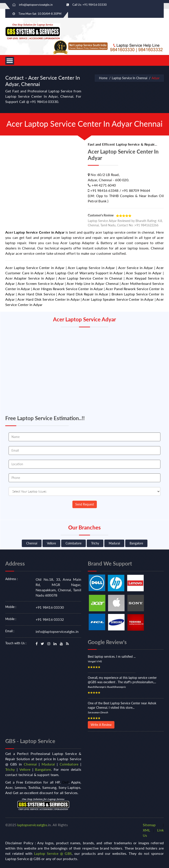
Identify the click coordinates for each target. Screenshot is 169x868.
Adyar (156, 78)
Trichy (95, 543)
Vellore (51, 543)
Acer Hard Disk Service (37, 294)
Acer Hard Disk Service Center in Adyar (49, 299)
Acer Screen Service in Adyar (41, 283)
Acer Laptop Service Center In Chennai (90, 278)
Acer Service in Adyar (136, 268)
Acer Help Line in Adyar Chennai (93, 283)
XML (147, 830)
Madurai (114, 543)
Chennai (32, 543)
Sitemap (149, 825)
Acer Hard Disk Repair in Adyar (83, 294)
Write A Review (101, 725)
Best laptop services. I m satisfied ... (112, 656)
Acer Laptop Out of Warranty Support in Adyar (85, 273)
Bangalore (136, 543)
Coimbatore (73, 543)
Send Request (85, 504)
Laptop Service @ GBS (53, 853)
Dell (65, 782)
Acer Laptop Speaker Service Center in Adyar (118, 299)
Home (103, 78)
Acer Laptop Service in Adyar (91, 268)
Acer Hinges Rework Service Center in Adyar (68, 289)
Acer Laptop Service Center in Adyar (35, 232)
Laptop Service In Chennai (130, 78)
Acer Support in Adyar (144, 273)
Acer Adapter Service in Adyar (30, 278)
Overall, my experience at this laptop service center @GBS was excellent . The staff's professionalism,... (122, 680)
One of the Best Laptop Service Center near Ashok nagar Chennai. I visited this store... (122, 705)
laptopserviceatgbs (32, 825)
